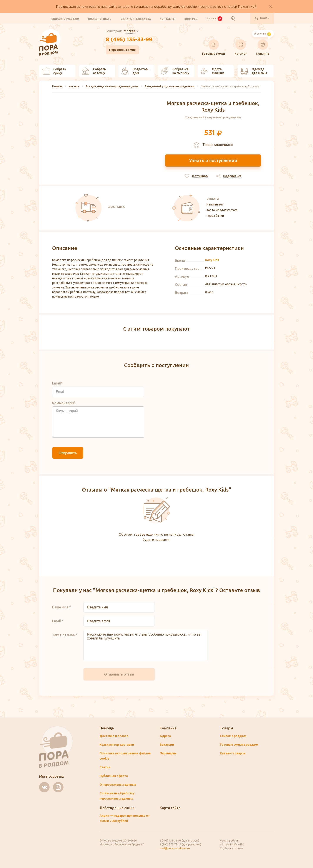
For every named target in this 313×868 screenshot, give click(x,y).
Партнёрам (168, 753)
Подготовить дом (137, 71)
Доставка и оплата (114, 736)
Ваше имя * (62, 607)
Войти (262, 18)
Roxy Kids (212, 260)
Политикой (247, 7)
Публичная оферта (114, 776)
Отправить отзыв (119, 674)
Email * (58, 621)
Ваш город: (121, 31)
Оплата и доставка (136, 19)
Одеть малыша (213, 71)
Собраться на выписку (175, 71)
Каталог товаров (233, 753)
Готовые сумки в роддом (239, 745)
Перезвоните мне (122, 50)
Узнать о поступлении (213, 160)
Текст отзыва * (65, 635)
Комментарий (64, 403)
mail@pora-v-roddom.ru (175, 848)
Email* (57, 383)
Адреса (165, 736)
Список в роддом (65, 19)
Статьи (105, 767)
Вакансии (167, 745)
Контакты (168, 19)
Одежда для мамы (254, 71)
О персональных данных (118, 785)
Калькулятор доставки (117, 745)
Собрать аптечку (94, 71)
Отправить (68, 453)
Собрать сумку (54, 71)
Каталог (241, 47)
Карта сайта (170, 808)
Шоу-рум (191, 19)
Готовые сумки (214, 47)
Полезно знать (100, 19)
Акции (214, 18)
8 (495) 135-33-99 (129, 40)
